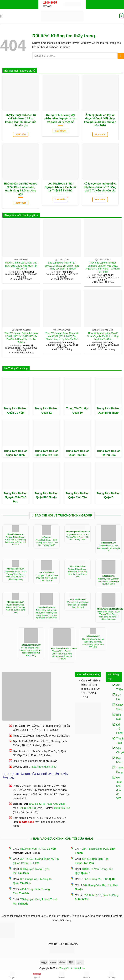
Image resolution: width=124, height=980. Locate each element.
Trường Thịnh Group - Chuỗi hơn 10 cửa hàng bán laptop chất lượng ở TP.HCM (15, 541)
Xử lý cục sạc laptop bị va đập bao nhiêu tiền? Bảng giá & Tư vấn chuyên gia (100, 187)
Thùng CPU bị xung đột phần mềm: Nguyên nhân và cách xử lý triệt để (60, 119)
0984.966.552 (62, 808)
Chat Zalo (87, 975)
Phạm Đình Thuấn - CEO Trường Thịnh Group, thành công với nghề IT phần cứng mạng (16, 576)
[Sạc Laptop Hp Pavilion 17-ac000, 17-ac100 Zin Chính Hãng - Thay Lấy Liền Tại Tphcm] (62, 238)
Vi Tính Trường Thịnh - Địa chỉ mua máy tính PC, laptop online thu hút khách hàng (31, 652)
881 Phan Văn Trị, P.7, (38, 849)
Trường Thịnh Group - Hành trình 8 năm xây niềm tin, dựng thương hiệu (78, 573)
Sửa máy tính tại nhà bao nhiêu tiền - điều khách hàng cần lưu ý (77, 605)
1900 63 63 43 (37, 804)
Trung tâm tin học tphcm (72, 968)
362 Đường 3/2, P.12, (99, 879)
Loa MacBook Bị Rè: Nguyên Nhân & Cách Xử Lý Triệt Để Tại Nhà (60, 187)
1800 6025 (50, 3)
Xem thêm (21, 134)
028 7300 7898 (56, 804)
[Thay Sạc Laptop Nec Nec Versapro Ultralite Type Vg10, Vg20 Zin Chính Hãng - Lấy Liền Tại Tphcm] (103, 238)
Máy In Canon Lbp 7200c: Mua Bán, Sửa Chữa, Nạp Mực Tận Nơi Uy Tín (21, 266)
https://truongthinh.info (43, 767)
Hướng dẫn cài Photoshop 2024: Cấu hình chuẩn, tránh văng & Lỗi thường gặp (21, 189)
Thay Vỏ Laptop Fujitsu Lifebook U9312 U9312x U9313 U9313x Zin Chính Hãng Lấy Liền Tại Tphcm (21, 338)
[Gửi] (121, 56)
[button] (2, 16)
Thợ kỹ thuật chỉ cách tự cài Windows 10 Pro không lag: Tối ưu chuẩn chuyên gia (21, 120)
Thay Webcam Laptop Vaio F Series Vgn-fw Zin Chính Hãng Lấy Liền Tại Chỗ (103, 336)
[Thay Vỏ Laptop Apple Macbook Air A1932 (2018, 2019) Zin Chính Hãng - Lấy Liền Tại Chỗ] (62, 308)
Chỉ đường (112, 975)
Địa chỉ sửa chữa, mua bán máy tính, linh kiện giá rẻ (108, 548)
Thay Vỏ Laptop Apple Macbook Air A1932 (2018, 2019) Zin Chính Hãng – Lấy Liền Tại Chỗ (62, 336)
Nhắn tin (62, 975)
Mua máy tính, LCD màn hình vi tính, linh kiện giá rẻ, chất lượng (108, 581)
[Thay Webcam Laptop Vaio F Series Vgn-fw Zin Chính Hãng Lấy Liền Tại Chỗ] (103, 308)
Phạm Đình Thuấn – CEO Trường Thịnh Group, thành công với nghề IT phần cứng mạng (108, 616)
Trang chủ (12, 975)
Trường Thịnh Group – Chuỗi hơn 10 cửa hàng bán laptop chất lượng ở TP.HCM (62, 655)
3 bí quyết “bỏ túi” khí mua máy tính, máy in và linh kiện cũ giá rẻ (46, 578)
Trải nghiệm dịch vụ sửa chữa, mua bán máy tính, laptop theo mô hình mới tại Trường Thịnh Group (46, 614)
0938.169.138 (28, 808)
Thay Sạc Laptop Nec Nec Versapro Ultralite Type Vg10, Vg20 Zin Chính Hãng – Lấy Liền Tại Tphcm (103, 267)
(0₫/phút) (37, 975)
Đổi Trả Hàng (119, 729)
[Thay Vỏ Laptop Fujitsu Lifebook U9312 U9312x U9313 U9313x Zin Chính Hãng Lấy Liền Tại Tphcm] (21, 308)
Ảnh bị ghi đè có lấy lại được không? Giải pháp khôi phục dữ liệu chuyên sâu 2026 (100, 120)
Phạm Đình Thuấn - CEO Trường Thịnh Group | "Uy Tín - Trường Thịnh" (46, 543)
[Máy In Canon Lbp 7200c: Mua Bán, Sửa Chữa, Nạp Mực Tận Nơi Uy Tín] (21, 238)
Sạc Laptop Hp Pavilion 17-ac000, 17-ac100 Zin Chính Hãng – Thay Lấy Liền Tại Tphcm (62, 266)
